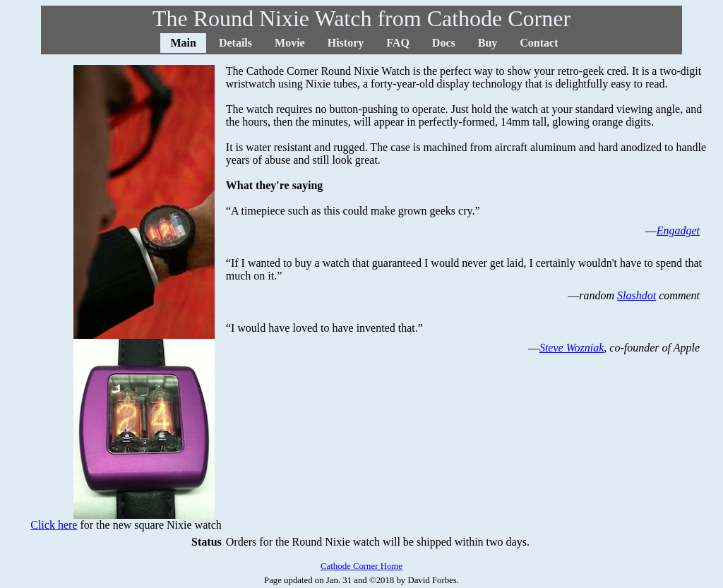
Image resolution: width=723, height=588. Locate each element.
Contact (539, 43)
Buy (488, 43)
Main (183, 43)
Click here (54, 525)
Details (235, 43)
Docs (444, 43)
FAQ (398, 43)
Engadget (678, 230)
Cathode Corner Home (361, 566)
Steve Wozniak (572, 348)
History (346, 43)
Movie (290, 43)
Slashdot (637, 295)
